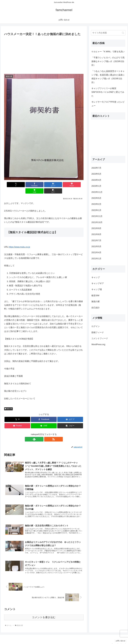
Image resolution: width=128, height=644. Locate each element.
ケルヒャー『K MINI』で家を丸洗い (108, 52)
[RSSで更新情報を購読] (46, 433)
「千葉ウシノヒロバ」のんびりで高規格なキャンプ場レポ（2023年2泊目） (108, 61)
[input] (108, 33)
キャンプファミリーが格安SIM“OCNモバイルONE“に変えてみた (108, 92)
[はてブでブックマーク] (37, 185)
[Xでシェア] (10, 185)
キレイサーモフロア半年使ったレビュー (108, 104)
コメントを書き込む (44, 613)
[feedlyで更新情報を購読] (41, 433)
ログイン (96, 326)
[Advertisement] (44, 54)
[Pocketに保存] (50, 185)
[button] (77, 185)
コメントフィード (100, 338)
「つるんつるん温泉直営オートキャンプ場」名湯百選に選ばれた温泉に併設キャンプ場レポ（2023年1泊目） (108, 77)
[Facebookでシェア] (24, 185)
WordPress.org (98, 344)
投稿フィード (98, 332)
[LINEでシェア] (64, 185)
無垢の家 (9, 402)
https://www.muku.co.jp (19, 241)
